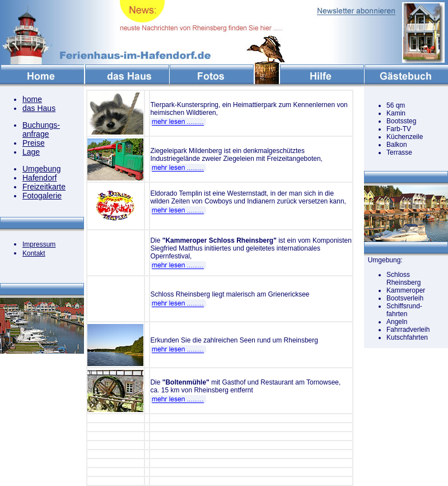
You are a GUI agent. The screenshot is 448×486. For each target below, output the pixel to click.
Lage (31, 152)
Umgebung (42, 169)
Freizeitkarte (44, 187)
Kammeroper (406, 290)
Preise (34, 143)
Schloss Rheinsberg (403, 279)
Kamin (396, 113)
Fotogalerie (42, 196)
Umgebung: (383, 260)
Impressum (39, 244)
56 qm (396, 105)
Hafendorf (39, 178)
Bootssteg (401, 121)
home (32, 99)
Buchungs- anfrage (41, 129)
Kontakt (34, 253)
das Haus (39, 108)
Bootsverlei (403, 298)
